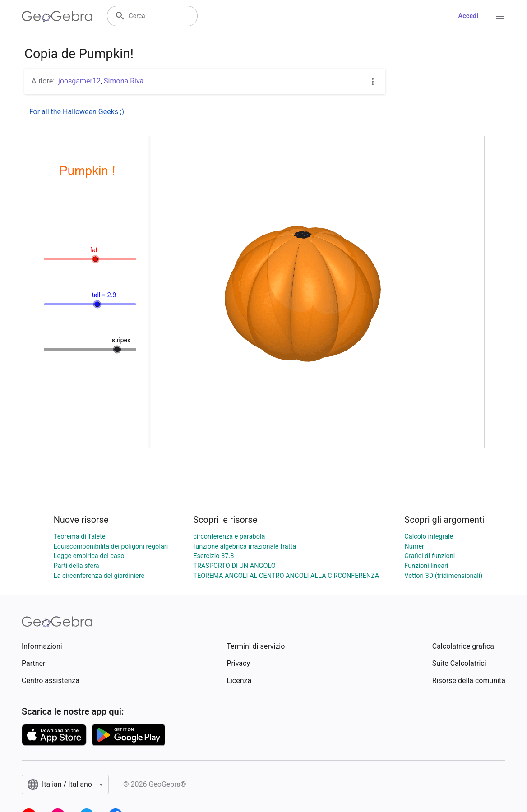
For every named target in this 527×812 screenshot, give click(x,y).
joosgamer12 (79, 81)
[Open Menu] (500, 16)
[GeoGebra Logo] (57, 16)
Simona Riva (124, 81)
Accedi (468, 16)
